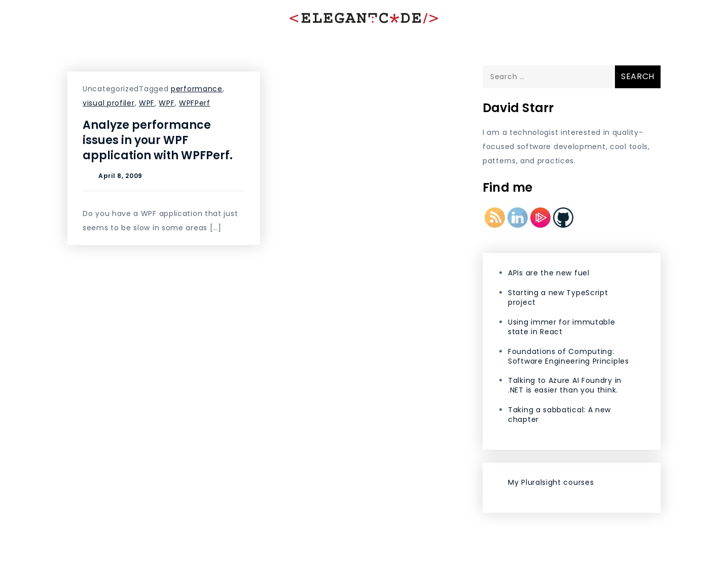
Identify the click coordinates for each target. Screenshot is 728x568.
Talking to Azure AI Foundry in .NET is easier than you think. (565, 385)
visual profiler (109, 103)
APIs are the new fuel (549, 273)
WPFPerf (195, 103)
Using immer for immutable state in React (562, 327)
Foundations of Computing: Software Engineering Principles (569, 356)
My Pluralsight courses (551, 482)
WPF (147, 103)
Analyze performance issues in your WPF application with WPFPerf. (158, 140)
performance (197, 89)
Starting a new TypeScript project (558, 297)
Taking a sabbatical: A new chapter (559, 415)
